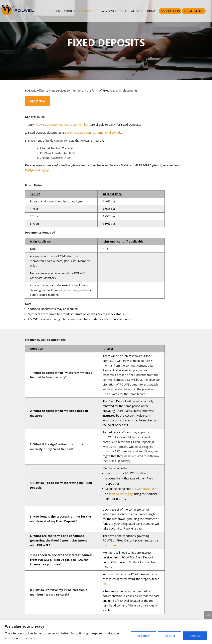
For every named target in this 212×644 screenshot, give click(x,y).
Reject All (169, 636)
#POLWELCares (134, 11)
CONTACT (151, 11)
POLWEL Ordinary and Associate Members (62, 125)
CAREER (114, 11)
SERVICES (88, 11)
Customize (143, 636)
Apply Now (38, 101)
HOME (58, 11)
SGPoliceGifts (170, 11)
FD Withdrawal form (145, 489)
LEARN (103, 11)
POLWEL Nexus (193, 11)
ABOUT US (70, 11)
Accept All (195, 636)
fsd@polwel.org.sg (37, 170)
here (114, 545)
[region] (106, 632)
